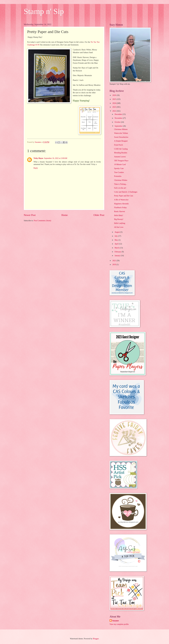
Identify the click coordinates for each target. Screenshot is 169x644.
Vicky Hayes (38, 158)
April (117, 244)
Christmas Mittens (121, 129)
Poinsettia (118, 176)
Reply (36, 168)
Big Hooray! (119, 219)
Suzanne (116, 621)
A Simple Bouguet (121, 141)
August (117, 232)
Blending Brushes (121, 153)
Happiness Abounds (121, 204)
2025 (114, 99)
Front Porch (118, 145)
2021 (114, 261)
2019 (114, 265)
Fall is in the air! (120, 188)
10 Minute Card (120, 164)
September (119, 126)
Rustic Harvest (119, 211)
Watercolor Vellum (121, 133)
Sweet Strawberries (121, 137)
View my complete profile (119, 624)
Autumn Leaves (120, 157)
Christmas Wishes (121, 180)
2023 (114, 107)
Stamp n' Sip (44, 11)
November (119, 118)
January (118, 256)
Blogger (96, 639)
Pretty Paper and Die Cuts (124, 196)
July (116, 236)
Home (64, 215)
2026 (114, 95)
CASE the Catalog (121, 149)
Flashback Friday (120, 208)
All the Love (119, 227)
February (118, 252)
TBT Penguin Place (121, 161)
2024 (114, 103)
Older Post (99, 215)
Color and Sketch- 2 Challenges (126, 192)
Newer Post (30, 215)
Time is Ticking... (120, 184)
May (117, 240)
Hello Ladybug (120, 223)
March (117, 248)
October (118, 122)
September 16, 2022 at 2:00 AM (56, 158)
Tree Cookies (119, 172)
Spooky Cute (119, 168)
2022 (114, 111)
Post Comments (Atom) (42, 221)
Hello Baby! (119, 215)
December (119, 114)
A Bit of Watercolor (121, 200)
